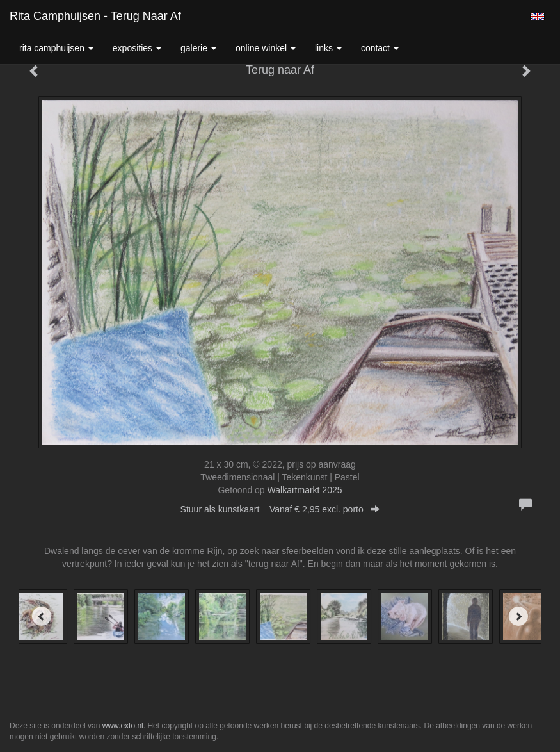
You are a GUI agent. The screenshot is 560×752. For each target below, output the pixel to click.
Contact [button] (380, 48)
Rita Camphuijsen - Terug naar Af (95, 16)
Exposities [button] (137, 48)
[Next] (518, 616)
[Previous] (42, 616)
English (537, 17)
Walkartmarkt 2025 (305, 490)
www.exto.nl (123, 726)
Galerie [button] (198, 48)
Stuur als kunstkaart (280, 509)
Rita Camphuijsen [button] (56, 48)
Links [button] (328, 48)
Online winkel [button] (266, 48)
